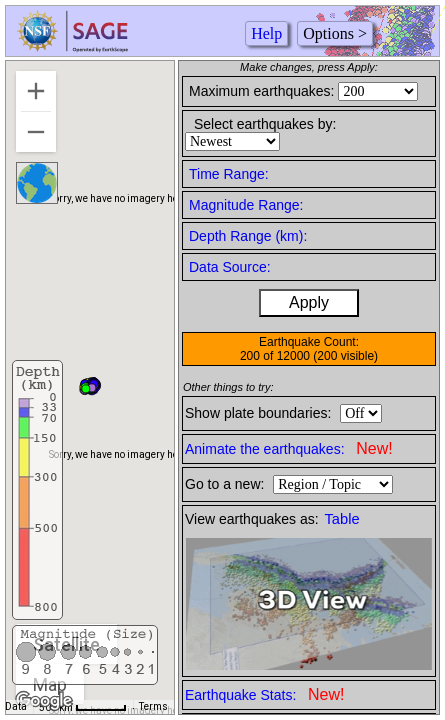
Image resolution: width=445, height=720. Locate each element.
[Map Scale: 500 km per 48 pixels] (83, 707)
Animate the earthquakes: (289, 448)
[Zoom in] (36, 91)
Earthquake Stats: (264, 694)
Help (266, 33)
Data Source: (230, 267)
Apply (309, 302)
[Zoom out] (36, 132)
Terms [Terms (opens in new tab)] (153, 706)
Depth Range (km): (248, 236)
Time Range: (229, 174)
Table (342, 519)
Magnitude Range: (246, 205)
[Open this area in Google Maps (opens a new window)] (44, 701)
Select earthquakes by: (265, 124)
